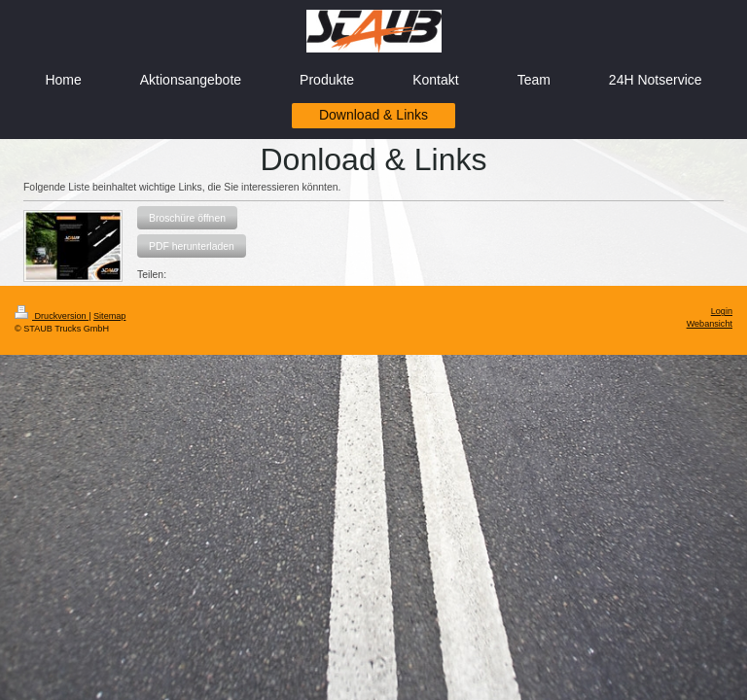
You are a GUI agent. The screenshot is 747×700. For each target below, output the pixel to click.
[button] (187, 218)
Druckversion (52, 316)
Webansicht (710, 324)
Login (722, 311)
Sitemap (109, 316)
